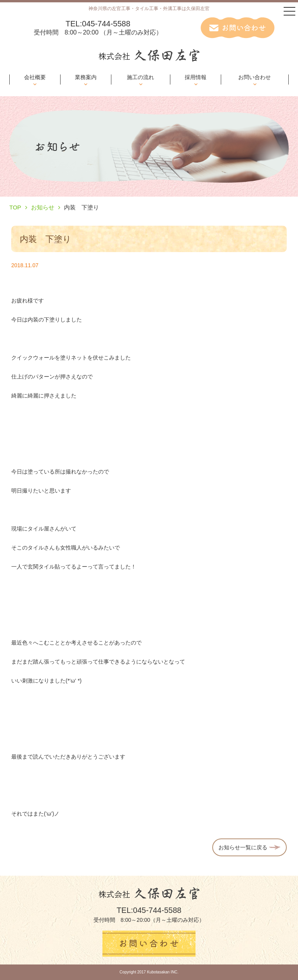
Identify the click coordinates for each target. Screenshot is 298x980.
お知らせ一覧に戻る (249, 847)
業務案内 (86, 77)
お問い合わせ (255, 77)
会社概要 (35, 77)
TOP (15, 207)
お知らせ (43, 207)
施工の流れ (140, 77)
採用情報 (196, 77)
